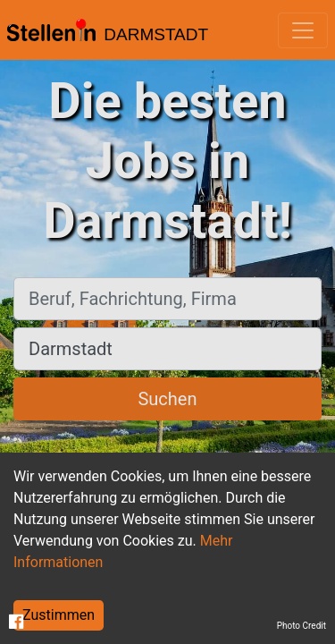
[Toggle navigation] (303, 30)
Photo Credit (301, 626)
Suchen (167, 399)
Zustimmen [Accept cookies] (59, 615)
